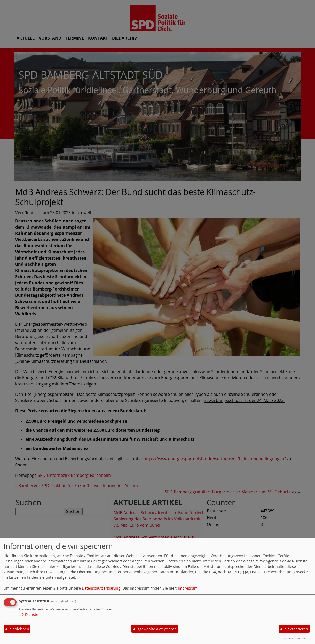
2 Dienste (29, 614)
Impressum (188, 588)
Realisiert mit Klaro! (296, 638)
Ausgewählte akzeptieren (155, 629)
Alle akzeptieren (294, 629)
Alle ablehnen (17, 629)
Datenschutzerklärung (101, 588)
